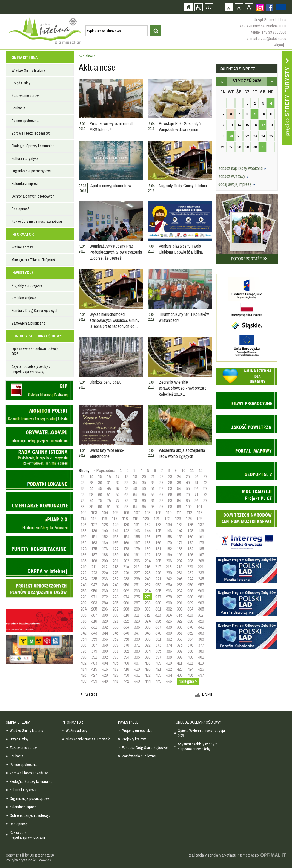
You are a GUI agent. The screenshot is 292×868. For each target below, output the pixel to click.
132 (148, 525)
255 (180, 585)
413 (201, 663)
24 (179, 476)
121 (157, 519)
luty (272, 82)
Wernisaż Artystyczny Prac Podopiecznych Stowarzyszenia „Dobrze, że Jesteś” (116, 252)
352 (190, 633)
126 (83, 525)
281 (201, 597)
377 (201, 645)
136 (190, 525)
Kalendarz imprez (25, 184)
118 (125, 519)
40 (188, 482)
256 (190, 585)
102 (83, 513)
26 (196, 476)
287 (137, 603)
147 (180, 531)
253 (158, 585)
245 (201, 579)
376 (190, 645)
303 (180, 609)
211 (94, 567)
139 (94, 531)
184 (190, 549)
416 (105, 669)
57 (205, 488)
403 (94, 663)
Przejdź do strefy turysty (287, 98)
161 (201, 537)
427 (94, 675)
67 (161, 494)
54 (179, 488)
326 (169, 621)
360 (148, 639)
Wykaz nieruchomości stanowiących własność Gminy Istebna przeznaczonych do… (114, 320)
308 (105, 615)
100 (189, 507)
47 (118, 488)
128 (105, 525)
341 (201, 627)
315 (179, 615)
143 (137, 531)
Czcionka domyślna (229, 7)
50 (144, 488)
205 (158, 561)
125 (199, 519)
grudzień (222, 82)
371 (137, 645)
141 (115, 531)
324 (148, 621)
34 (135, 482)
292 (190, 603)
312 (147, 615)
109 (158, 513)
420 (148, 669)
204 (148, 561)
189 (115, 555)
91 (109, 507)
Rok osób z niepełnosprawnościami (38, 221)
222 (83, 573)
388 (190, 651)
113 (200, 513)
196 (190, 555)
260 (105, 591)
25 (188, 476)
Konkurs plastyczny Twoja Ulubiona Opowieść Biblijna (181, 249)
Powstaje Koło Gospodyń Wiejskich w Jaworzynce (180, 126)
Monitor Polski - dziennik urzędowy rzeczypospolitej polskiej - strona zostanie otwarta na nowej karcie (39, 415)
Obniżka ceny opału (105, 382)
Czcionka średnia (239, 7)
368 (105, 645)
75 (100, 500)
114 (83, 519)
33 (126, 482)
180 (148, 549)
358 (126, 639)
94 (135, 507)
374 (169, 645)
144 (148, 531)
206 (169, 561)
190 (126, 555)
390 (83, 657)
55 (188, 488)
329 (201, 621)
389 (201, 651)
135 (180, 525)
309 (115, 615)
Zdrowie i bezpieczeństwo (31, 133)
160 (190, 537)
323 (137, 621)
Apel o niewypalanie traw (111, 186)
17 (118, 476)
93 (126, 507)
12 (201, 470)
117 (114, 519)
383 (137, 651)
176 (105, 549)
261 (115, 591)
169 (158, 543)
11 (192, 470)
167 (137, 543)
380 (105, 651)
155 (137, 537)
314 (169, 615)
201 (115, 561)
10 (183, 470)
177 (115, 549)
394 (126, 657)
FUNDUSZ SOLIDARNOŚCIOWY (37, 336)
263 (137, 591)
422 (169, 669)
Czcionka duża (249, 7)
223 (94, 573)
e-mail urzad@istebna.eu (267, 38)
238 (126, 579)
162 (83, 543)
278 (169, 597)
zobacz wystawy (234, 176)
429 (115, 675)
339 (180, 627)
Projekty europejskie (27, 285)
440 (105, 681)
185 (201, 549)
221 (201, 567)
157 (158, 537)
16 (109, 476)
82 (161, 500)
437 (201, 675)
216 (147, 567)
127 (94, 525)
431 (137, 675)
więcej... (280, 45)
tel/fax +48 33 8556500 (269, 32)
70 (188, 494)
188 (105, 555)
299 (137, 609)
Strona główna (188, 7)
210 (83, 567)
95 (144, 507)
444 (148, 681)
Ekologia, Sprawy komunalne (33, 146)
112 (189, 513)
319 (94, 621)
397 (158, 657)
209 (201, 561)
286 (126, 603)
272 (105, 597)
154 (126, 537)
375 (180, 645)
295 (94, 609)
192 (148, 555)
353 (201, 633)
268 (190, 591)
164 (105, 543)
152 (105, 537)
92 (118, 507)
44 (91, 488)
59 (91, 494)
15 (100, 476)
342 (83, 633)
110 (169, 513)
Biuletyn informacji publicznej (39, 390)
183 (180, 549)
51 (153, 488)
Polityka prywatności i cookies (28, 860)
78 (126, 500)
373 (158, 645)
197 (201, 555)
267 (180, 591)
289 (158, 603)
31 (109, 482)
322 (126, 621)
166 (126, 543)
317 (201, 615)
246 (83, 585)
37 (161, 482)
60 (100, 494)
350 (169, 633)
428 (105, 675)
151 (94, 537)
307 (94, 615)
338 (169, 627)
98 (170, 507)
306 (83, 615)
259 (94, 591)
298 (126, 609)
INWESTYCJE (23, 273)
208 (190, 561)
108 (148, 513)
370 (126, 645)
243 (180, 579)
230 (169, 573)
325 (158, 621)
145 (158, 531)
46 (109, 488)
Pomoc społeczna (25, 121)
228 (148, 573)
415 (94, 669)
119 (135, 519)
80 (144, 500)
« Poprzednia (104, 470)
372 (148, 645)
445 (158, 681)
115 (94, 519)
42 (205, 482)
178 (126, 549)
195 (180, 555)
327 (180, 621)
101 (199, 507)
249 (115, 585)
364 (190, 639)
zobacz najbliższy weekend (242, 168)
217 (158, 567)
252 (148, 585)
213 (115, 567)
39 (179, 482)
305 (201, 609)
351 (180, 633)
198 (83, 561)
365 (201, 639)
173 (201, 543)
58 (82, 494)
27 (205, 476)
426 (83, 675)
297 (115, 609)
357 (115, 639)
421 (158, 669)
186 (83, 555)
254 (169, 585)
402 (83, 663)
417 (115, 669)
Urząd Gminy (21, 83)
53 (170, 488)
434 (169, 675)
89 (91, 507)
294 (83, 609)
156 (148, 537)
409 (158, 663)
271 (94, 597)
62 (118, 494)
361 (158, 639)
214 (126, 567)
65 (144, 494)
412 (190, 663)
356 (105, 639)
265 (158, 591)
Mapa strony (209, 7)
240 (148, 579)
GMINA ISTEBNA (25, 57)
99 (179, 507)
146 (169, 531)
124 (189, 519)
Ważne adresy (22, 247)
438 (83, 681)
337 (158, 627)
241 (158, 579)
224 (105, 573)
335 (137, 627)
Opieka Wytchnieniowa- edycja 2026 (35, 351)
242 (169, 579)
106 (126, 513)
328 (190, 621)
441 (115, 681)
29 (91, 482)
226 (126, 573)
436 (190, 675)
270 (83, 597)
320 (105, 621)
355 (94, 639)
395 (137, 657)
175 (94, 549)
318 (83, 621)
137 (201, 525)
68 (170, 494)
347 (137, 633)
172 (190, 543)
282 (83, 603)
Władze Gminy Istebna (28, 70)
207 (180, 561)
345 (115, 633)
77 (118, 500)
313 (158, 615)
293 (201, 603)
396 (148, 657)
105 (115, 513)
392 (105, 657)
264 (148, 591)
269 (201, 591)
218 (169, 567)
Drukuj (207, 694)
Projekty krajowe (24, 298)
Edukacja (18, 108)
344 (105, 633)
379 (94, 651)
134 (169, 525)
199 (94, 561)
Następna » (188, 681)
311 (137, 615)
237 (115, 579)
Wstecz (91, 694)
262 (126, 591)
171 (180, 543)
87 (205, 500)
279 (180, 597)
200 (105, 561)
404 (105, 663)
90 (100, 507)
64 (135, 494)
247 (94, 585)
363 (180, 639)
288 (148, 603)
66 (153, 494)
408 (148, 663)
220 (190, 567)
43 (82, 488)
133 (158, 525)
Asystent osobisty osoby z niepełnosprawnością (31, 369)
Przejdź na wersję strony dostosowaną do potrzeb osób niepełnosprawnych (198, 7)
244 (190, 579)
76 (109, 500)
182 (169, 549)
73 (82, 500)
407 (137, 663)
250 (126, 585)
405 (115, 663)
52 (161, 488)
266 (169, 591)
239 (137, 579)
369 (115, 645)
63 (126, 494)
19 (135, 476)
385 (158, 651)
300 (148, 609)
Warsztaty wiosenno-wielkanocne (107, 453)
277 (158, 597)
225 (115, 573)
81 (153, 500)
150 (83, 537)
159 (180, 537)
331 (94, 627)
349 (158, 633)
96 (153, 507)
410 (169, 663)
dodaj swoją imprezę (237, 184)
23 (170, 476)
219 (179, 567)
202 (126, 561)
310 (126, 615)
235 (94, 579)
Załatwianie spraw (25, 96)
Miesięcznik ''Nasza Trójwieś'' (34, 260)
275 (137, 597)
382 (126, 651)
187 (94, 555)
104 (105, 513)
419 (137, 669)
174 (83, 549)
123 (178, 519)
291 (180, 603)
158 (169, 537)
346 (126, 633)
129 (115, 525)
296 (105, 609)
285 (115, 603)
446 (169, 681)
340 (190, 627)
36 (153, 482)
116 (104, 519)
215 (137, 567)
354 (83, 639)
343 (94, 633)
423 (180, 669)
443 (137, 681)
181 (158, 549)
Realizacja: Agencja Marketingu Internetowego (223, 855)
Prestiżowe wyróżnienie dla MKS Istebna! (112, 126)
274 (126, 597)
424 (190, 669)
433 (158, 675)
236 (105, 579)
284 (105, 603)
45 (100, 488)
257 (201, 585)
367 (94, 645)
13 (82, 476)
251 (137, 585)
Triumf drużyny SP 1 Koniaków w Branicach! (184, 317)
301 (158, 609)
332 (105, 627)
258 (83, 591)
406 (126, 663)
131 (137, 525)
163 (94, 543)
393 (115, 657)
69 (179, 494)
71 (196, 494)
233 (201, 573)
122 (167, 519)
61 (109, 494)
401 (201, 657)
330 (83, 627)
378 (83, 651)
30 (100, 482)
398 (169, 657)
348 (148, 633)
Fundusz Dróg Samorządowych (35, 311)
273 (115, 597)
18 (126, 476)
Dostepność (20, 209)
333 (115, 627)
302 (169, 609)
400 (190, 657)
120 (146, 519)
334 (126, 627)
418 (126, 669)
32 (118, 482)
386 (169, 651)
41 (196, 482)
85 (188, 500)
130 (126, 525)
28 (82, 482)
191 (137, 555)
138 (83, 531)
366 (83, 645)
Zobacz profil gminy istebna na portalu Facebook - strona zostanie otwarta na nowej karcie (270, 7)
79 (135, 500)
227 (137, 573)
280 (190, 597)
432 (148, 675)
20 (144, 476)
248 (105, 585)
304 (190, 609)
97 (161, 507)
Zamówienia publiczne (28, 323)
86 (196, 500)
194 (169, 555)
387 (180, 651)
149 (201, 531)
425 (201, 669)
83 (170, 500)
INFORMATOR (23, 234)
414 (83, 669)
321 (115, 621)
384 (148, 651)
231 (180, 573)
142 (126, 531)
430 (126, 675)
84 (179, 500)
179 (137, 549)
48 (126, 488)
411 (179, 663)
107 (137, 513)
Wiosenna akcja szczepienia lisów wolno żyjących (182, 453)
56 (196, 488)
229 (158, 573)
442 (126, 681)
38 (170, 482)
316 (190, 615)
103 (94, 513)
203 (137, 561)
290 (169, 603)
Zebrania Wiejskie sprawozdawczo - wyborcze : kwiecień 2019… (182, 388)
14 (91, 476)
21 (153, 476)
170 (169, 543)
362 (169, 639)
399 (180, 657)
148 (190, 531)
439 (94, 681)
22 (161, 476)
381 (115, 651)
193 (158, 555)
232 (190, 573)
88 (82, 507)
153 (115, 537)
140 (105, 531)
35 (144, 482)
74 (91, 500)
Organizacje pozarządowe (32, 171)
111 (179, 513)
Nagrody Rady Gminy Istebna (183, 186)
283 (94, 603)
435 (180, 675)
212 (105, 567)
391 (94, 657)
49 (135, 488)
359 (137, 639)
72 (205, 494)
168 (148, 543)
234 (83, 579)
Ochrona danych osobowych (33, 196)
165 (115, 543)
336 (148, 627)
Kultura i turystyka (25, 158)
